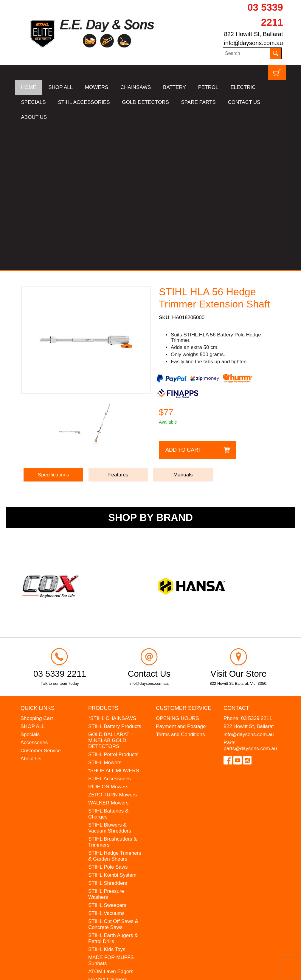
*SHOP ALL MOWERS (114, 626)
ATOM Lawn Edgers (111, 826)
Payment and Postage (181, 581)
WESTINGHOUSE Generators (109, 846)
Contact (236, 563)
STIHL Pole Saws (108, 722)
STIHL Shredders (108, 738)
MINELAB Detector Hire (115, 857)
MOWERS (97, 87)
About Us (31, 614)
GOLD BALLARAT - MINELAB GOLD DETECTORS (110, 595)
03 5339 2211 (257, 573)
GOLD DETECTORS (145, 102)
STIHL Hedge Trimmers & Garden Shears (115, 711)
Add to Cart (183, 305)
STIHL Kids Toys (107, 804)
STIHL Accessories (110, 634)
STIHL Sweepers (107, 760)
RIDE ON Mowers (108, 642)
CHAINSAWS (136, 87)
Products (103, 563)
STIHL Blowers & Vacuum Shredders (110, 683)
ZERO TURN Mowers (113, 650)
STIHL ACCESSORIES (84, 102)
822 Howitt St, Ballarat (254, 34)
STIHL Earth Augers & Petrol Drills (113, 793)
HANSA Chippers (108, 834)
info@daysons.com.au (253, 43)
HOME (29, 87)
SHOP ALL (60, 87)
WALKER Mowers (108, 658)
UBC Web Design (76, 972)
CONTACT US (244, 102)
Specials (30, 589)
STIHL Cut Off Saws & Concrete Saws (113, 779)
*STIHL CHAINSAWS (112, 573)
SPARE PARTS (198, 102)
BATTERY (174, 87)
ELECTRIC (243, 87)
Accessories (34, 597)
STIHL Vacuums (106, 768)
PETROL (208, 87)
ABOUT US (34, 117)
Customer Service (41, 606)
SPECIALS (34, 102)
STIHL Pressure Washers (106, 749)
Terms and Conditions (180, 589)
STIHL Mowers (105, 617)
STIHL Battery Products (115, 581)
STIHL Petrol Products (113, 609)
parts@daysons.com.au (250, 603)
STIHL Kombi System (112, 730)
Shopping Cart (37, 573)
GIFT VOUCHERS (109, 865)
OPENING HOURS (177, 573)
